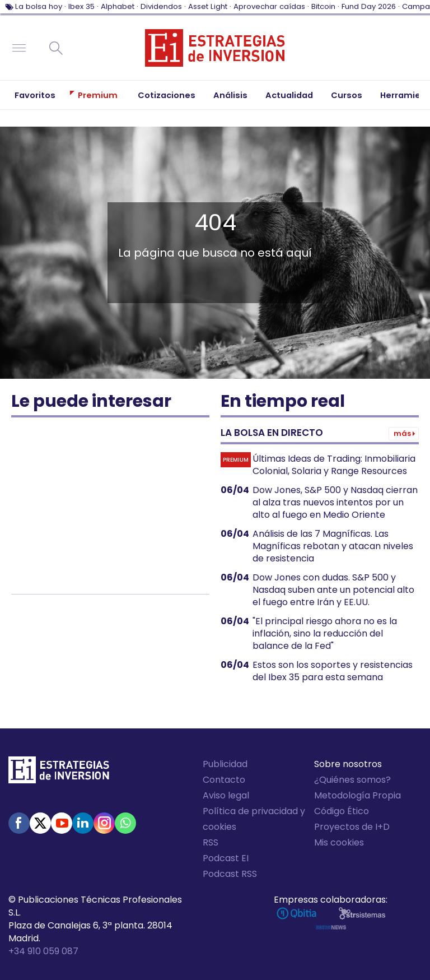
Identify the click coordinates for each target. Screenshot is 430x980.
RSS (211, 842)
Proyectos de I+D (352, 827)
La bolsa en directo (272, 433)
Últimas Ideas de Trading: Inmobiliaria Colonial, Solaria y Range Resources (334, 465)
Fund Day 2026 (369, 6)
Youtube (62, 823)
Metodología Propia (357, 795)
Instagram (104, 823)
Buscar (56, 48)
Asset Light (208, 6)
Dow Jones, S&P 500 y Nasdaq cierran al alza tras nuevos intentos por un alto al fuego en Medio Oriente (335, 503)
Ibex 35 (81, 6)
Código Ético (342, 811)
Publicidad (225, 764)
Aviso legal (226, 795)
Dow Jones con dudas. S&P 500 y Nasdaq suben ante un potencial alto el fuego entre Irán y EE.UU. (333, 590)
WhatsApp (125, 823)
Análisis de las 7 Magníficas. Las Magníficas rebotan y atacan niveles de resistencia (333, 546)
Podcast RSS (230, 874)
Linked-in (83, 823)
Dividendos (161, 6)
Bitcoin (323, 6)
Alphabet (118, 6)
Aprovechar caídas (269, 6)
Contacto (224, 780)
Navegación (19, 48)
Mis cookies (339, 842)
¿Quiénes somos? (352, 780)
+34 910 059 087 (43, 951)
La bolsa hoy (39, 6)
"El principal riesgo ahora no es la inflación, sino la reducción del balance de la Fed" (325, 634)
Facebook (19, 823)
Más (402, 433)
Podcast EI (226, 858)
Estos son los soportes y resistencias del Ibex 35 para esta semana (333, 671)
